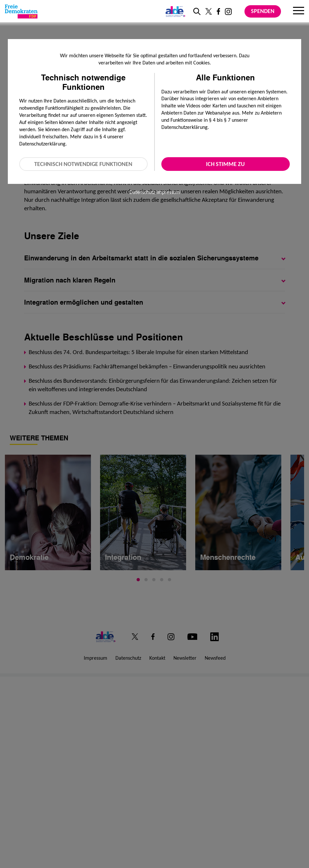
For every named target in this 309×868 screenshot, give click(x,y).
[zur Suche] (197, 11)
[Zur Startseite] (21, 11)
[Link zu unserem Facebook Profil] (218, 11)
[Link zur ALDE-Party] (174, 11)
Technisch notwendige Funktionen (83, 164)
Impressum (168, 192)
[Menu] (299, 11)
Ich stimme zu (225, 164)
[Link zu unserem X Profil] (209, 11)
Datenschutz (142, 192)
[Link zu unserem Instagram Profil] (228, 12)
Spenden (263, 11)
